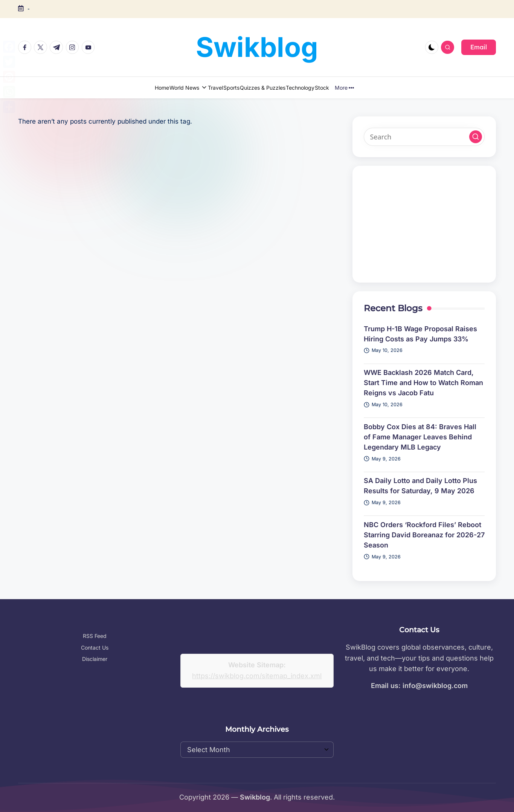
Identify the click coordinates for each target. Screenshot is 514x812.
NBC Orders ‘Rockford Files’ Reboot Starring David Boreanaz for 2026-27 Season (424, 535)
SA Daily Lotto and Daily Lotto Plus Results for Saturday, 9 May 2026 (420, 486)
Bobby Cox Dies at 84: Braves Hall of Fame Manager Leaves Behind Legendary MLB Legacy (420, 437)
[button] (479, 47)
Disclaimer (95, 659)
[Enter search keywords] (424, 137)
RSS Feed (95, 636)
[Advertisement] (424, 224)
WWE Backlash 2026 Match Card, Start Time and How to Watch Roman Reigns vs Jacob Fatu (423, 383)
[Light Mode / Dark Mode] (432, 47)
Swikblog (257, 47)
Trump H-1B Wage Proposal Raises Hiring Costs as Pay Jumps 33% (420, 334)
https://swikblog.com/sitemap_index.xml (257, 676)
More (380, 88)
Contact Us (95, 648)
